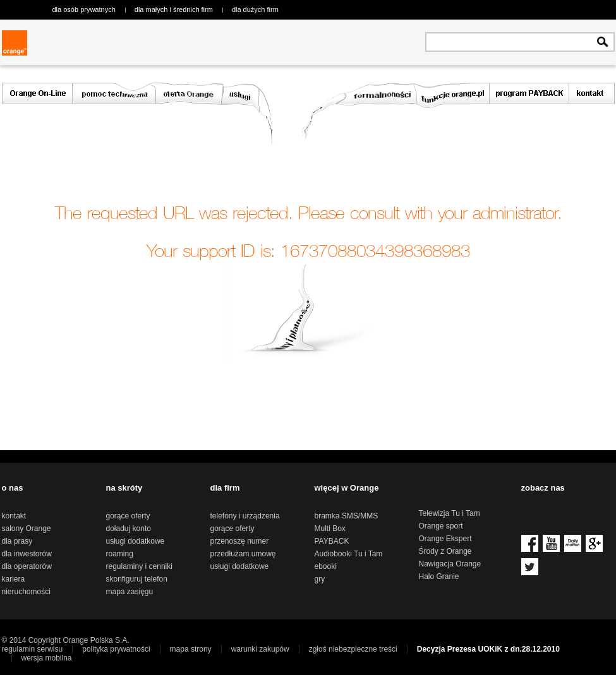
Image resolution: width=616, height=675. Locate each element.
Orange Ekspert (445, 539)
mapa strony (191, 649)
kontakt (14, 516)
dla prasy (17, 541)
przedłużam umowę (243, 554)
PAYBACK (332, 541)
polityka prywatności (116, 649)
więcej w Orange (347, 488)
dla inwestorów (27, 554)
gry (320, 579)
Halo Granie (439, 576)
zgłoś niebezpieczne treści (353, 649)
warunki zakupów (260, 649)
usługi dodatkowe (136, 541)
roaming (120, 554)
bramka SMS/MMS (347, 516)
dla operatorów (27, 566)
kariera (14, 579)
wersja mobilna (47, 658)
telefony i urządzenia (245, 516)
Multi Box (330, 529)
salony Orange (27, 529)
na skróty (124, 488)
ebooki (326, 566)
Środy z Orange (445, 551)
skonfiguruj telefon (137, 579)
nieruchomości (26, 592)
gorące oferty (128, 516)
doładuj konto (129, 529)
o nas (13, 488)
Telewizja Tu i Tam (450, 513)
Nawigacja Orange (450, 564)
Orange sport (441, 526)
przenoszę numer (240, 541)
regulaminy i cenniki (139, 566)
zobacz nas (543, 488)
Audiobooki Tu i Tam (349, 554)
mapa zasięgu (130, 592)
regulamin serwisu (33, 649)
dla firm (225, 488)
